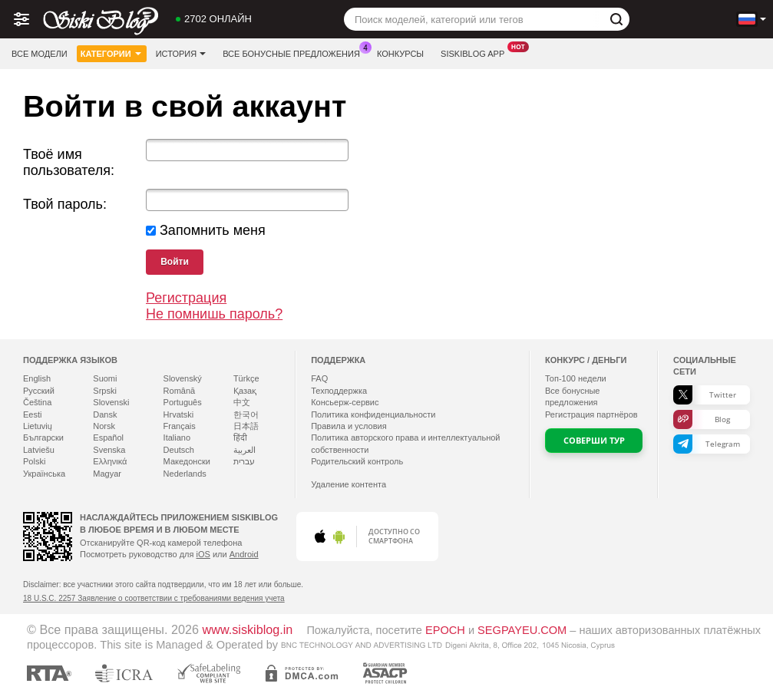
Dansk (105, 414)
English (37, 378)
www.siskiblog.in (248, 629)
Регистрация (186, 298)
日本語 (246, 426)
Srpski (105, 391)
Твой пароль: (65, 204)
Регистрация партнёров (591, 414)
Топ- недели (576, 378)
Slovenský (183, 378)
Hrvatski (179, 414)
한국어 (246, 414)
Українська (44, 474)
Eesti (32, 414)
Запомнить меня (213, 230)
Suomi (105, 378)
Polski (34, 461)
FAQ (319, 378)
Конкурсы (400, 54)
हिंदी (240, 438)
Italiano (177, 438)
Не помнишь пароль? (214, 314)
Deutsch (179, 450)
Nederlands (185, 474)
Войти (175, 262)
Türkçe (246, 378)
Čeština (37, 402)
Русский (39, 391)
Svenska (109, 450)
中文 (242, 402)
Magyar (107, 474)
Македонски (187, 461)
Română (180, 391)
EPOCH (445, 630)
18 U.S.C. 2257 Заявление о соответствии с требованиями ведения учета (154, 598)
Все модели (40, 54)
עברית (244, 461)
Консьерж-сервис (345, 402)
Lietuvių (38, 426)
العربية (244, 450)
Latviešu (39, 450)
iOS (203, 554)
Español (108, 438)
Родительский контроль (357, 461)
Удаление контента (349, 484)
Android (244, 554)
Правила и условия (349, 426)
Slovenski (111, 402)
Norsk (104, 426)
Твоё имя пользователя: (69, 162)
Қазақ (245, 391)
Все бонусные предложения (295, 52)
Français (180, 426)
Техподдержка (339, 391)
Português (183, 402)
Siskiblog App (476, 52)
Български (43, 438)
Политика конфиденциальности (373, 414)
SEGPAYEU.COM (522, 630)
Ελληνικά (110, 461)
